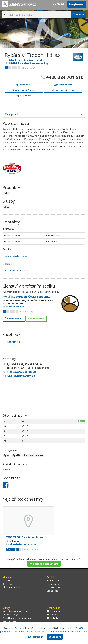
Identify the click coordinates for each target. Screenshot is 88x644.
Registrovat (77, 4)
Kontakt (6, 581)
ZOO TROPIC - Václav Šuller (25, 537)
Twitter (52, 615)
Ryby (11, 60)
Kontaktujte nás (63, 90)
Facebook (13, 342)
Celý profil (12, 114)
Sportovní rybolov (34, 60)
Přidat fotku (63, 85)
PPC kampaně (53, 587)
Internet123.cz (54, 581)
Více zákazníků (10, 622)
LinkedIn (53, 618)
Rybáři (19, 60)
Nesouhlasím (36, 637)
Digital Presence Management (17, 618)
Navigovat (24, 96)
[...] (39, 15)
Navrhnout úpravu (24, 90)
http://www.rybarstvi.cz (16, 270)
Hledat (79, 14)
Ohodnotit (24, 85)
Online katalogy (54, 584)
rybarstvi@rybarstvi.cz (16, 256)
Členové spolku (14, 319)
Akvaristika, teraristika (23, 544)
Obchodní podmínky (13, 587)
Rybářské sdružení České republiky (28, 63)
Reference (7, 584)
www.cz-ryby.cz (15, 307)
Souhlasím (55, 637)
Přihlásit (59, 4)
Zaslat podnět (36, 319)
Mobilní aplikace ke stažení (16, 611)
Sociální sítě (52, 591)
